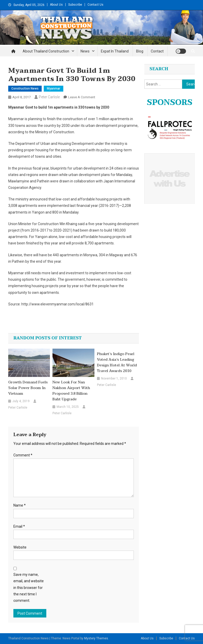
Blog (140, 51)
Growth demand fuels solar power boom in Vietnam (28, 388)
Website (20, 547)
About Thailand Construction (46, 51)
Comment (23, 455)
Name (20, 505)
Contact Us (95, 5)
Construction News (25, 89)
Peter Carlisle (49, 97)
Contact (157, 51)
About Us (56, 5)
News (85, 51)
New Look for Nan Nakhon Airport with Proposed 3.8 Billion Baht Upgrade (71, 391)
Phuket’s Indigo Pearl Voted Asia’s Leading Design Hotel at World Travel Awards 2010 (117, 363)
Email (19, 526)
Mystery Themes (96, 638)
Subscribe (75, 5)
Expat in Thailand (115, 51)
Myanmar (54, 89)
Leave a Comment (82, 97)
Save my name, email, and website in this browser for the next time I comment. (29, 588)
